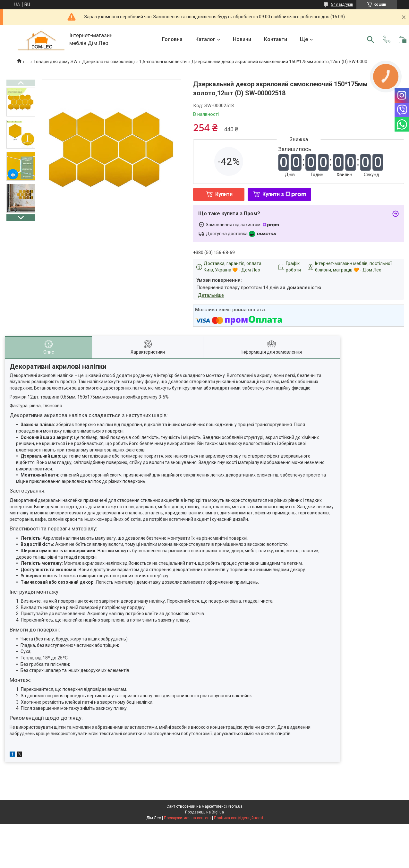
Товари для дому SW (55, 62)
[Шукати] (371, 39)
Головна (172, 39)
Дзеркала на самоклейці (108, 62)
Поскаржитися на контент (187, 818)
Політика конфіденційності (239, 818)
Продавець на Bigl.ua (204, 812)
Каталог (205, 39)
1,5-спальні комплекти (163, 62)
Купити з (284, 194)
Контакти (276, 39)
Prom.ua (235, 806)
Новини (242, 39)
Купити (224, 194)
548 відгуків (342, 4)
